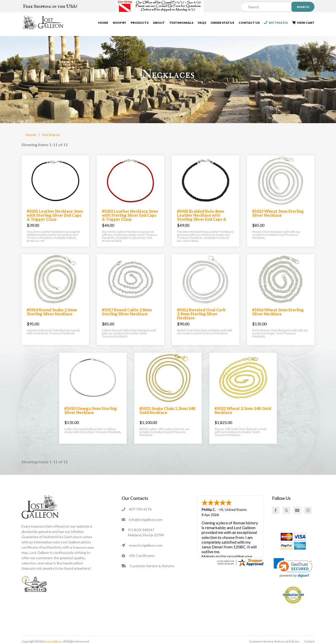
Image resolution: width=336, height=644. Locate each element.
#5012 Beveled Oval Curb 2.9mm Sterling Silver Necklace (201, 325)
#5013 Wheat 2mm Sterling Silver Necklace (278, 224)
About (159, 24)
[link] (293, 579)
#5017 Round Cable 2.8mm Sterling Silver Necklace (127, 323)
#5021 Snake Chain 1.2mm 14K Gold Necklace (167, 422)
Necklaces (51, 146)
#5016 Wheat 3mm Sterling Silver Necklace (278, 323)
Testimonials (181, 24)
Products (140, 24)
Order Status (222, 24)
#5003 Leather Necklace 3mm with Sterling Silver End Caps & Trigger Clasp (130, 226)
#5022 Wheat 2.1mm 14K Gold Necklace (243, 422)
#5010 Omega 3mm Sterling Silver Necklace (91, 422)
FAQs (202, 24)
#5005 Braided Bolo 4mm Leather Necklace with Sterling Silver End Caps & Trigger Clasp (202, 228)
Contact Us (249, 24)
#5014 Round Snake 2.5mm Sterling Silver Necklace (52, 323)
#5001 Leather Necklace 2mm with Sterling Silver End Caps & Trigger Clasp (55, 226)
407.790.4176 (276, 24)
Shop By (119, 24)
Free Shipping (50, 7)
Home (103, 24)
